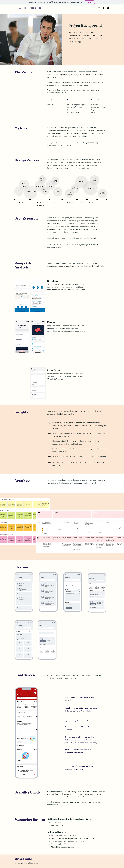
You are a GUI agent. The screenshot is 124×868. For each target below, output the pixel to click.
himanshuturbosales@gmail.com (26, 863)
